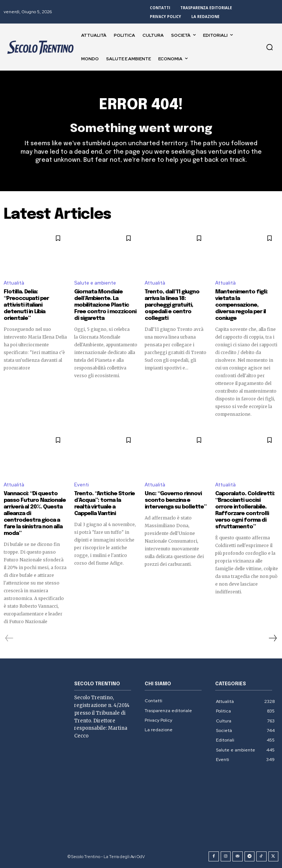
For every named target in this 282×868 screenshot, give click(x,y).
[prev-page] (9, 638)
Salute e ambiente (95, 283)
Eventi (82, 485)
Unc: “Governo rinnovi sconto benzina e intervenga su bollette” (176, 500)
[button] (270, 47)
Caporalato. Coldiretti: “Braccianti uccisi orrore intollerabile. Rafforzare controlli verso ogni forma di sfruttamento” (245, 510)
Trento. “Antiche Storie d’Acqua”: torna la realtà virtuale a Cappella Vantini (104, 504)
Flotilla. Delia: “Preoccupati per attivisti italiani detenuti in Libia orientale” (26, 305)
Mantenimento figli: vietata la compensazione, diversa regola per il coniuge (241, 305)
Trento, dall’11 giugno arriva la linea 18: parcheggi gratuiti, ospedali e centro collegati (172, 305)
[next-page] (272, 638)
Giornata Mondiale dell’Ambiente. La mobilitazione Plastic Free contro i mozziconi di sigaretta (105, 305)
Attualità (14, 283)
